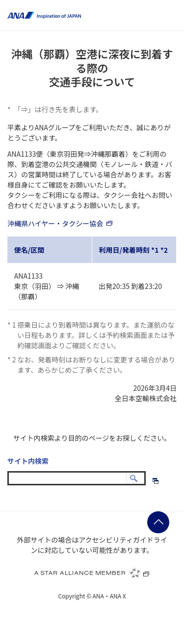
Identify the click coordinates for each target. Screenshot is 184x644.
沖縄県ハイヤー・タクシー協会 (60, 223)
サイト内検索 (28, 461)
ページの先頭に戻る (158, 522)
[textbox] (77, 478)
